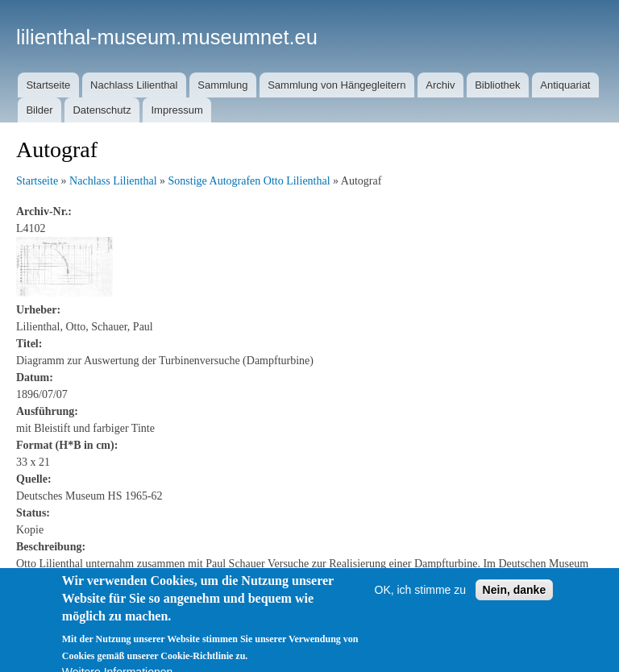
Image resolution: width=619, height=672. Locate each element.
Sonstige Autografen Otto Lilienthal (249, 181)
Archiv (440, 85)
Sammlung (222, 85)
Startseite (48, 85)
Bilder (39, 110)
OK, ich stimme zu (421, 649)
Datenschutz (102, 110)
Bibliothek (497, 85)
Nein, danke (515, 649)
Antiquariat (565, 85)
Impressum (177, 110)
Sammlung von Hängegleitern (337, 85)
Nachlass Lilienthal (134, 85)
